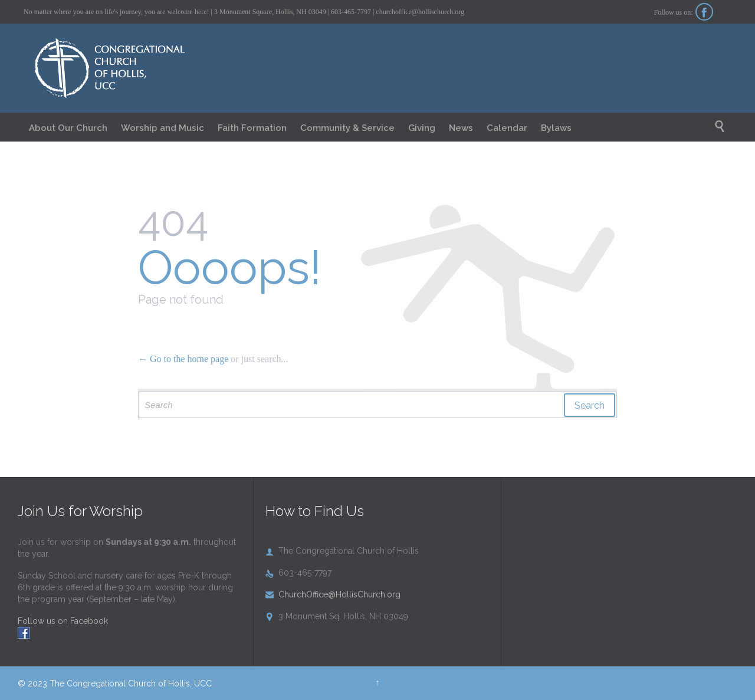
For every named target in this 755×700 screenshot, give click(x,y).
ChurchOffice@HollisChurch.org (333, 594)
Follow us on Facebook (63, 621)
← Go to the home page (183, 359)
